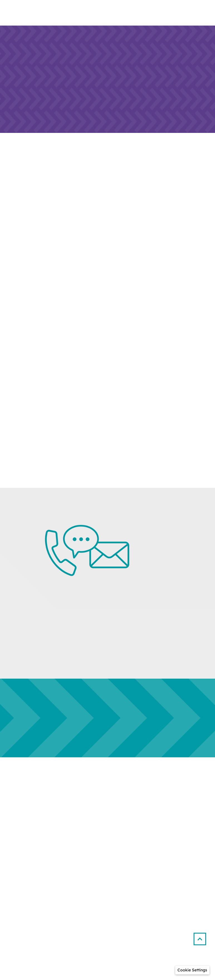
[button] (202, 937)
